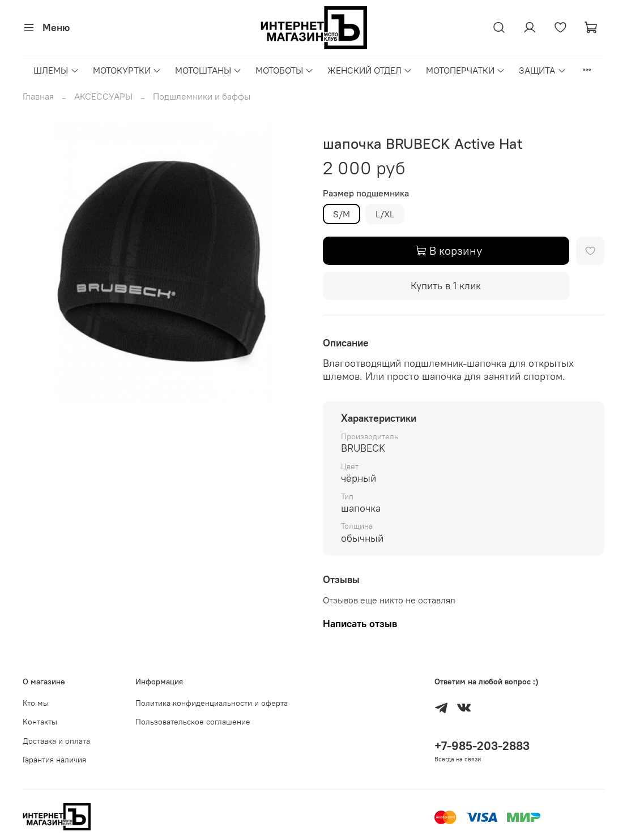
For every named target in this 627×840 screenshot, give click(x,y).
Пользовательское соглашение (193, 722)
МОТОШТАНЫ (208, 70)
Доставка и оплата (56, 741)
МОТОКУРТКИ (127, 70)
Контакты (40, 722)
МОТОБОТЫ (285, 70)
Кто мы (36, 703)
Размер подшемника (366, 193)
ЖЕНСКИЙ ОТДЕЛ (370, 70)
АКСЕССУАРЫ (103, 96)
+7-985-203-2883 (482, 746)
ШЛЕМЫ (56, 70)
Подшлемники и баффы (202, 96)
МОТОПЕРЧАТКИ (466, 70)
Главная (38, 96)
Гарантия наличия (54, 760)
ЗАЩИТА (542, 70)
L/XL (385, 214)
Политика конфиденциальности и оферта (212, 703)
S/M (342, 214)
